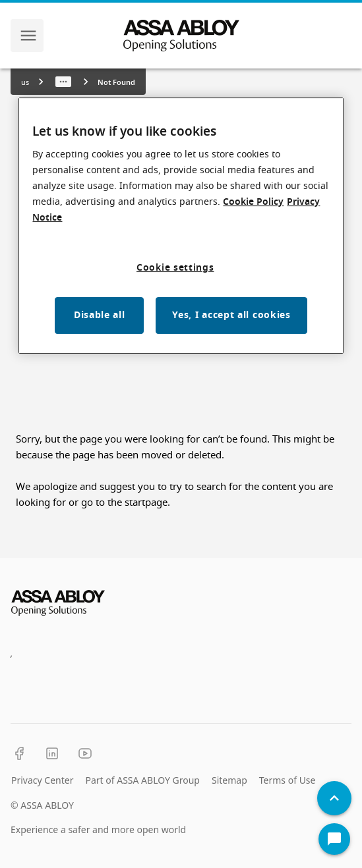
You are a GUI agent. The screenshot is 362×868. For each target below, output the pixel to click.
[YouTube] (85, 753)
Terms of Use (287, 780)
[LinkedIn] (52, 753)
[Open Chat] (334, 839)
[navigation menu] (28, 36)
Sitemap (229, 780)
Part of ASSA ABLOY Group (142, 780)
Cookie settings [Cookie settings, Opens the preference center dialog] (175, 268)
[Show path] (63, 82)
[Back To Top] (334, 798)
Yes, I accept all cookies (231, 315)
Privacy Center (42, 780)
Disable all (100, 315)
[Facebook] (19, 753)
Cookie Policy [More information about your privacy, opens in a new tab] (253, 202)
